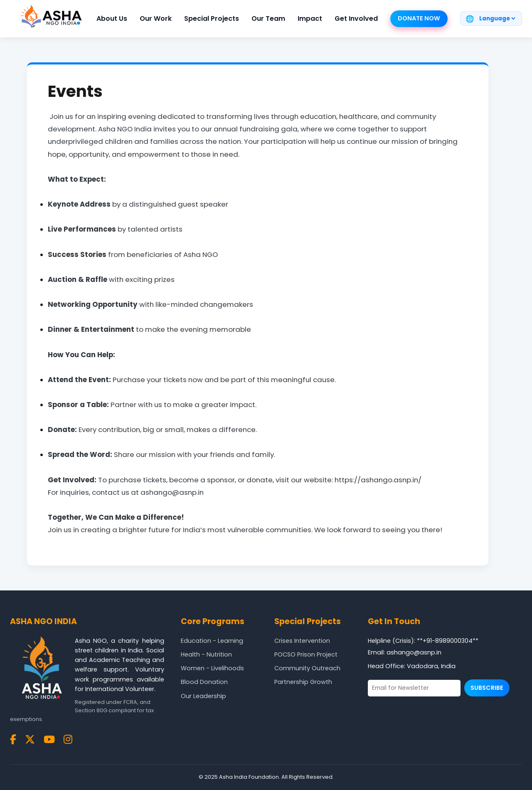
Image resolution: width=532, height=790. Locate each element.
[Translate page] (497, 19)
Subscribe (487, 688)
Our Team (268, 19)
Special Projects (212, 19)
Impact (310, 19)
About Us (112, 19)
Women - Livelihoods (212, 668)
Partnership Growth (303, 682)
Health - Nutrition (206, 654)
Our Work (156, 19)
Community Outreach (307, 668)
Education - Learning (212, 641)
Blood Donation (204, 682)
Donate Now (419, 18)
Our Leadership (203, 696)
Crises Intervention (302, 641)
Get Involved (356, 19)
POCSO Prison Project (306, 654)
